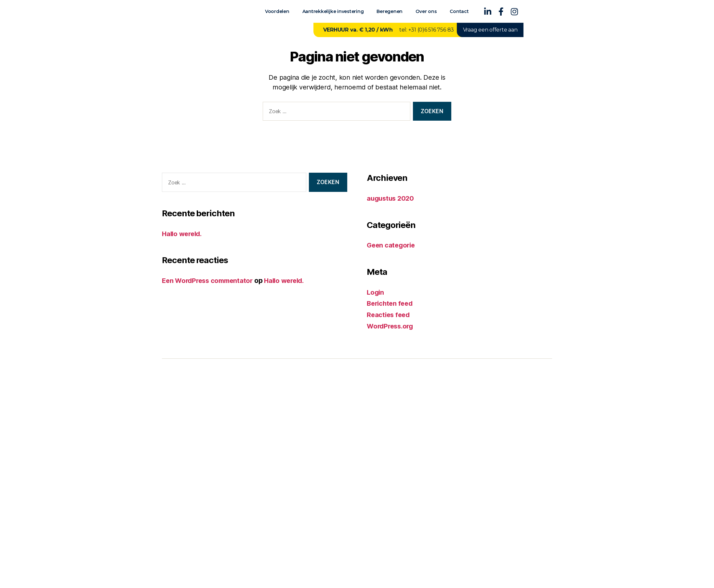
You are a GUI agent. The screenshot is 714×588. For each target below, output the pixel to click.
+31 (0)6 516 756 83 (431, 30)
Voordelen (277, 11)
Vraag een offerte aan (490, 30)
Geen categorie (392, 245)
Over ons (426, 11)
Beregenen (390, 11)
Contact (459, 11)
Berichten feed (391, 303)
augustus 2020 (392, 198)
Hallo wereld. (183, 234)
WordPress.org (391, 325)
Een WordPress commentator (210, 281)
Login (376, 292)
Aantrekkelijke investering (333, 11)
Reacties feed (389, 314)
